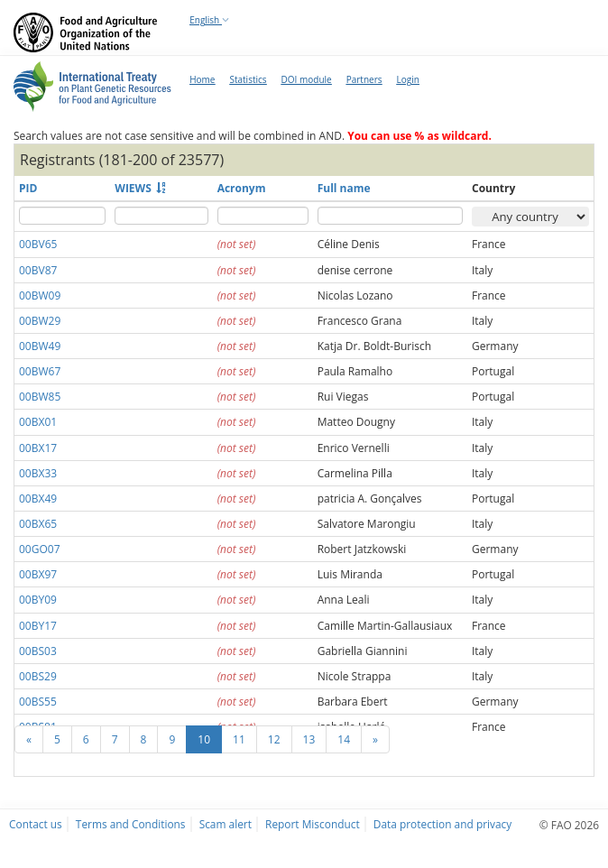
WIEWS (133, 188)
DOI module (307, 79)
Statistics (248, 79)
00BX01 (38, 422)
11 (239, 739)
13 (309, 739)
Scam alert (226, 824)
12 (274, 739)
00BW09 (40, 295)
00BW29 (40, 321)
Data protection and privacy (442, 824)
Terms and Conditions (131, 824)
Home (202, 79)
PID (28, 188)
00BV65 (38, 244)
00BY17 (38, 626)
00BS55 (38, 702)
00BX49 (38, 499)
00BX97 (38, 574)
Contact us (36, 824)
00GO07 (40, 549)
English (209, 20)
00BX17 (38, 448)
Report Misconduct (313, 824)
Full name (344, 188)
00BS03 (38, 651)
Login (407, 79)
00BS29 (38, 676)
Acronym (242, 188)
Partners (364, 79)
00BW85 (40, 397)
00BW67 (40, 371)
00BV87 (38, 270)
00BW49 (40, 346)
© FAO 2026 (569, 825)
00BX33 (38, 473)
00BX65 (38, 524)
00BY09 (38, 600)
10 (204, 739)
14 (344, 739)
